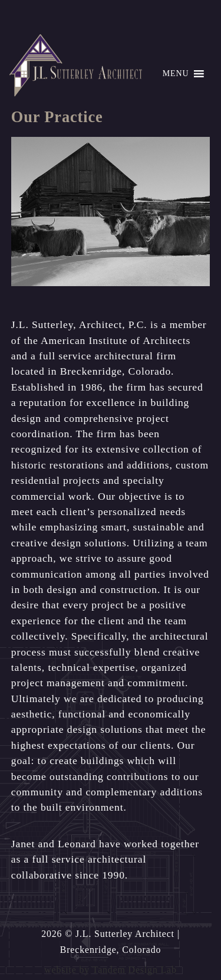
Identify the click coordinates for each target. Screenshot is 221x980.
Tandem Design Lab (135, 970)
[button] (176, 74)
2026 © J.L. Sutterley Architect (108, 934)
